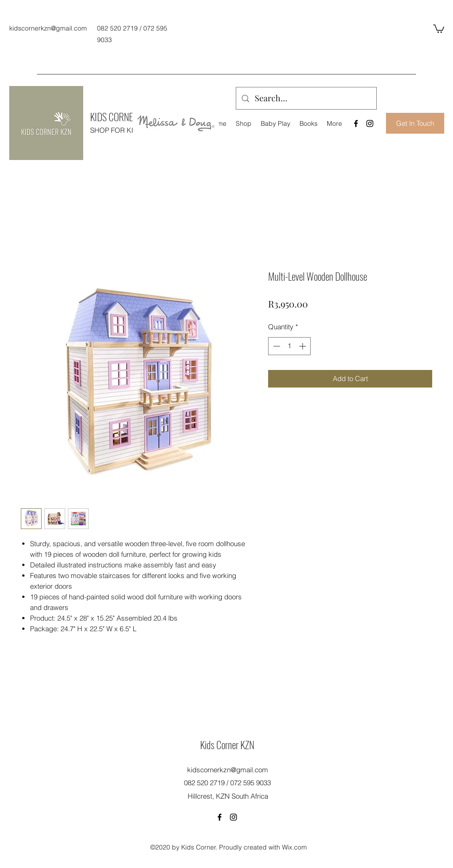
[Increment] (303, 346)
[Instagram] (370, 123)
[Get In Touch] (415, 123)
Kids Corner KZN (227, 745)
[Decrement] (276, 346)
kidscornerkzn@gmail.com (48, 28)
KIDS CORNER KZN (122, 117)
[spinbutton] (290, 346)
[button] (439, 28)
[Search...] (306, 98)
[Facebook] (356, 123)
